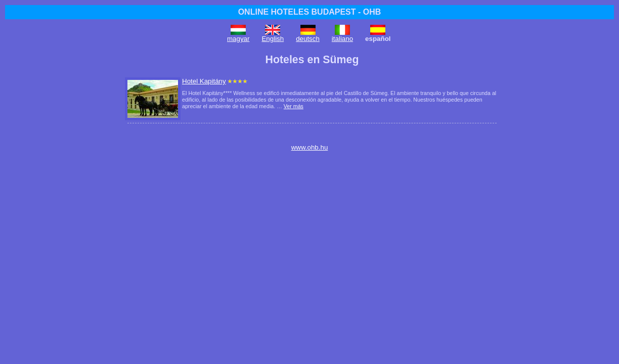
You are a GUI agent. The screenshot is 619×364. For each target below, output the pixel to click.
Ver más (294, 106)
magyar (238, 39)
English (273, 39)
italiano (342, 39)
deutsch (308, 39)
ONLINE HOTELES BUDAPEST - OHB (310, 12)
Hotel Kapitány (204, 81)
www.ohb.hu (310, 147)
